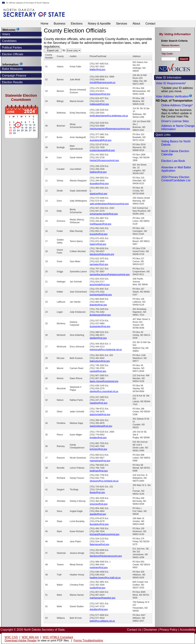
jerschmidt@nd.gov (100, 284)
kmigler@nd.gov (98, 437)
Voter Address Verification (172, 96)
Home (44, 24)
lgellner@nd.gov (98, 172)
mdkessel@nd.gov (99, 104)
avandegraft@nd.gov (101, 140)
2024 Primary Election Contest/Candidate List (176, 179)
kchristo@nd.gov (98, 449)
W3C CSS (11, 637)
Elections (77, 24)
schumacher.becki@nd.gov (104, 214)
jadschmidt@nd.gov (100, 414)
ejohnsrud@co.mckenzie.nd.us (106, 349)
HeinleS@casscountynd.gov (104, 160)
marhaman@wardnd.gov (103, 598)
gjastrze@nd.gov (99, 194)
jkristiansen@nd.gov (100, 315)
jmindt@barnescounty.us (103, 82)
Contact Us (134, 630)
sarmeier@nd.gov (99, 264)
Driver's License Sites (175, 121)
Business (60, 24)
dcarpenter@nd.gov (100, 326)
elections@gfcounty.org (102, 254)
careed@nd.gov (98, 371)
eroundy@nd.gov (99, 234)
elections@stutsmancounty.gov (106, 556)
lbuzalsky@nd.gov (99, 524)
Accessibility (188, 630)
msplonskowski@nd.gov (102, 150)
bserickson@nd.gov (100, 94)
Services (122, 24)
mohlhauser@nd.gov (101, 224)
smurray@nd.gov (99, 504)
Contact (150, 24)
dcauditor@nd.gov (99, 183)
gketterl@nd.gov (98, 338)
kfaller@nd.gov (98, 69)
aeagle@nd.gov (98, 514)
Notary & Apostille (99, 24)
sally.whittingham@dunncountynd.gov (109, 204)
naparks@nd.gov (99, 403)
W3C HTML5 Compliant (58, 637)
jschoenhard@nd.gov (101, 295)
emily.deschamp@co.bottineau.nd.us (109, 116)
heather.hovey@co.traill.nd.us (105, 578)
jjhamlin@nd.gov (98, 305)
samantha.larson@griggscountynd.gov (110, 274)
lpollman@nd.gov (99, 471)
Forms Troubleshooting (88, 640)
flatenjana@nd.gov (100, 544)
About (136, 24)
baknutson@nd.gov (100, 361)
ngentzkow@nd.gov (100, 461)
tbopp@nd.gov (97, 492)
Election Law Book (173, 161)
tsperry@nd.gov (98, 244)
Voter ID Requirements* (171, 83)
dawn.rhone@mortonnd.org (104, 381)
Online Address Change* (177, 105)
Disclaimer (151, 630)
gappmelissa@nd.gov (101, 426)
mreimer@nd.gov (99, 567)
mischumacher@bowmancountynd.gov (110, 129)
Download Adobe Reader (21, 640)
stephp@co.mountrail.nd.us (104, 391)
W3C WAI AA (30, 637)
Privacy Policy (168, 630)
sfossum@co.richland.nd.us (104, 481)
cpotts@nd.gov (98, 588)
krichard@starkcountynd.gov (105, 534)
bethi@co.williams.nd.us (102, 621)
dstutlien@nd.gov (99, 609)
